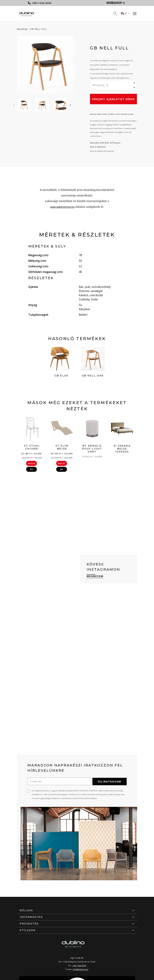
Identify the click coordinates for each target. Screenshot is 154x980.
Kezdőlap (22, 29)
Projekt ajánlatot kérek (114, 99)
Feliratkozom (109, 781)
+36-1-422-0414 (79, 965)
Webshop (116, 3)
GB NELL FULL (38, 29)
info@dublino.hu (80, 969)
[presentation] (14, 105)
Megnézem (95, 576)
